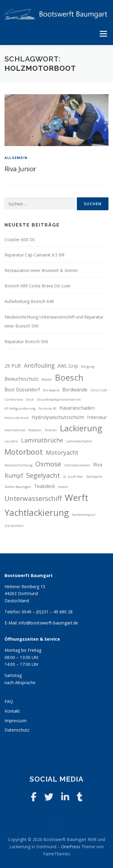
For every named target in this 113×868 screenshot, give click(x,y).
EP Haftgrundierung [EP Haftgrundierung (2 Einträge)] (20, 409)
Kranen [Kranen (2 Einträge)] (51, 430)
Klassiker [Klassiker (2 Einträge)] (35, 430)
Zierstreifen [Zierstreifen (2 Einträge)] (14, 526)
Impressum (16, 721)
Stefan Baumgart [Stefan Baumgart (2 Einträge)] (18, 487)
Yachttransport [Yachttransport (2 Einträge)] (84, 515)
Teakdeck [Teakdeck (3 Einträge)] (45, 486)
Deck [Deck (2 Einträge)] (30, 400)
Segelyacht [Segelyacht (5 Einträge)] (43, 475)
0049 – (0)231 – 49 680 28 (47, 612)
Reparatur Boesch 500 (26, 341)
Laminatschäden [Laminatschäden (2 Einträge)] (79, 441)
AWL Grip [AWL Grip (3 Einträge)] (68, 366)
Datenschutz (17, 730)
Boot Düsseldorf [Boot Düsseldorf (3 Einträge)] (22, 390)
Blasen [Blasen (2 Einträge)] (47, 379)
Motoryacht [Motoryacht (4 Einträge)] (62, 452)
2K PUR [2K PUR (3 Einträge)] (13, 366)
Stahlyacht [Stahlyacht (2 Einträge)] (94, 477)
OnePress (71, 847)
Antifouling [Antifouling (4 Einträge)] (39, 365)
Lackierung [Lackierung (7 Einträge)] (81, 428)
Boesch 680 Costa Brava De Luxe (38, 286)
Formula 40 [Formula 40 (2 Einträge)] (47, 409)
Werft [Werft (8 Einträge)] (77, 498)
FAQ (9, 701)
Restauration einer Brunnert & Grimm (41, 270)
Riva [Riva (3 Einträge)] (98, 465)
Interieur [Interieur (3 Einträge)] (97, 417)
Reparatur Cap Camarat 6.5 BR (35, 255)
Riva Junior (20, 169)
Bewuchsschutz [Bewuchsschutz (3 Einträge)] (22, 379)
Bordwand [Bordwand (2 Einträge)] (51, 390)
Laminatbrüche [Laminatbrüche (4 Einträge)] (42, 440)
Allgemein (16, 158)
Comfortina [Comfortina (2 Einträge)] (14, 400)
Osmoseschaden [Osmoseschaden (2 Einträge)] (77, 465)
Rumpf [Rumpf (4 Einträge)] (14, 476)
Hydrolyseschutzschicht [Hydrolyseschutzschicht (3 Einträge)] (58, 417)
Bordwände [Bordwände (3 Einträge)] (75, 390)
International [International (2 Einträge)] (15, 430)
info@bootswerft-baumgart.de (48, 623)
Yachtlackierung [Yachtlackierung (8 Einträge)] (37, 513)
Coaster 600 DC (20, 239)
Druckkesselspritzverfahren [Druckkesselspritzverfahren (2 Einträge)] (59, 400)
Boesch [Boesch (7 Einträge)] (69, 377)
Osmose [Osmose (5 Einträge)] (48, 464)
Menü (103, 34)
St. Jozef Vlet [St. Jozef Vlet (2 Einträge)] (73, 477)
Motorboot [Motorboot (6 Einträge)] (24, 452)
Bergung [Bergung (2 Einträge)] (88, 367)
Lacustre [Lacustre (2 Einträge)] (11, 441)
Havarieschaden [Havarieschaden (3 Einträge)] (77, 408)
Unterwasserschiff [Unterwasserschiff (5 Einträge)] (33, 498)
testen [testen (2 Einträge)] (63, 487)
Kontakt (12, 711)
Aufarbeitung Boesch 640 (29, 301)
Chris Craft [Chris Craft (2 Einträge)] (99, 390)
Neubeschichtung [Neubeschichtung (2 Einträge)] (18, 465)
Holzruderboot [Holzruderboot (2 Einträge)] (17, 418)
